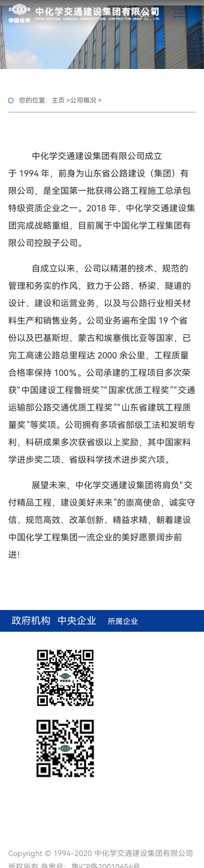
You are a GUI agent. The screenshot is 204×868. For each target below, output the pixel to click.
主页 (58, 100)
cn (144, 13)
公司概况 (83, 100)
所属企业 (123, 621)
